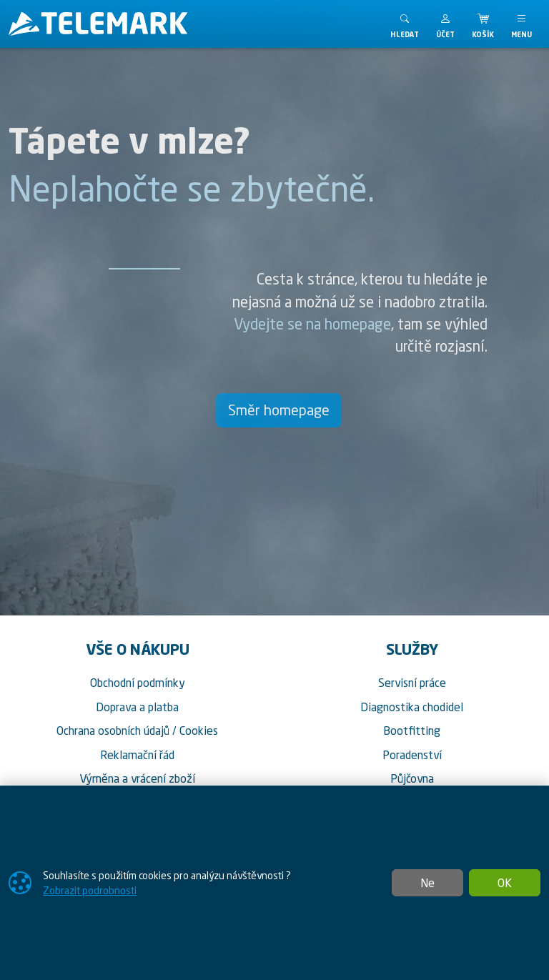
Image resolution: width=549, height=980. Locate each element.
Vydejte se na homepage (312, 324)
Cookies (199, 731)
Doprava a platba (137, 707)
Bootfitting (412, 731)
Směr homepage (279, 410)
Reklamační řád (137, 755)
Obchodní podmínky (138, 683)
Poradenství (412, 755)
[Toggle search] (405, 24)
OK (505, 883)
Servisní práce (412, 683)
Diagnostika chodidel (412, 707)
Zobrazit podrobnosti (90, 890)
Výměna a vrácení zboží (137, 778)
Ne (427, 883)
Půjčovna (412, 778)
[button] (445, 24)
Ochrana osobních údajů (113, 731)
